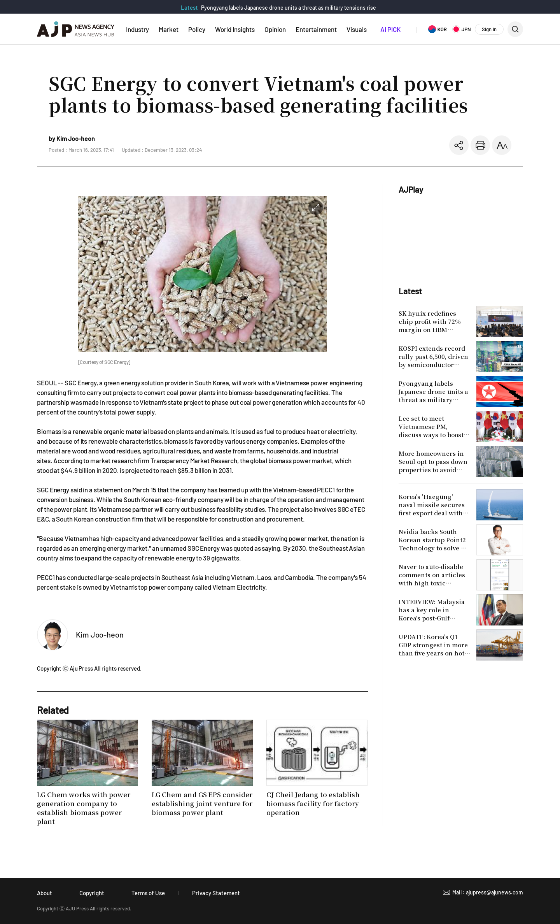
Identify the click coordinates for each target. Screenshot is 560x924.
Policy (197, 29)
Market (169, 29)
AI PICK (390, 29)
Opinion (275, 29)
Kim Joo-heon (100, 634)
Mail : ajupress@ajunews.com (488, 892)
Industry (137, 29)
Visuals (357, 29)
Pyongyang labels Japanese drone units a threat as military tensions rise (289, 8)
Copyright (92, 893)
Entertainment (316, 29)
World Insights (235, 29)
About (45, 893)
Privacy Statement (216, 893)
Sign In (489, 29)
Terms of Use (148, 893)
